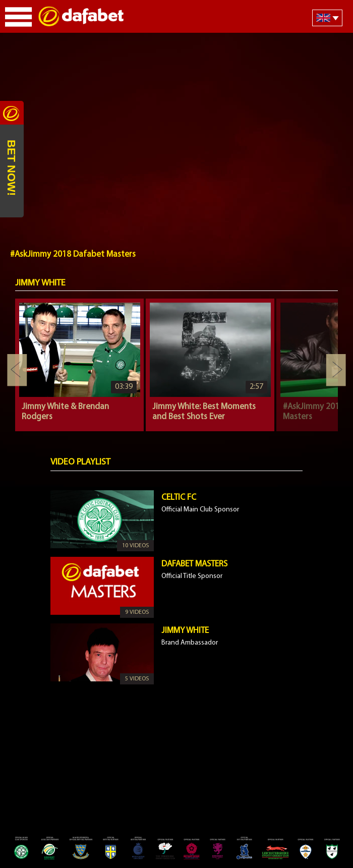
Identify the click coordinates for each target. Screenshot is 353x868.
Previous (17, 370)
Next (336, 370)
